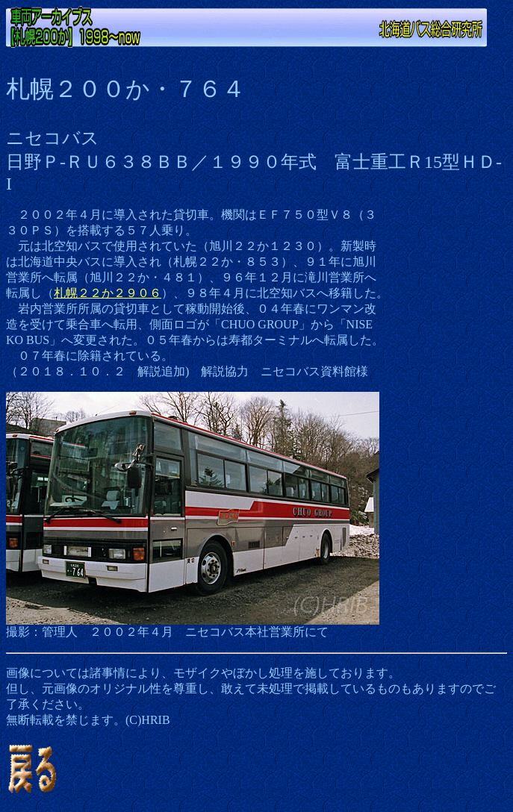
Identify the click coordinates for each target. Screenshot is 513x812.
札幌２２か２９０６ (108, 293)
